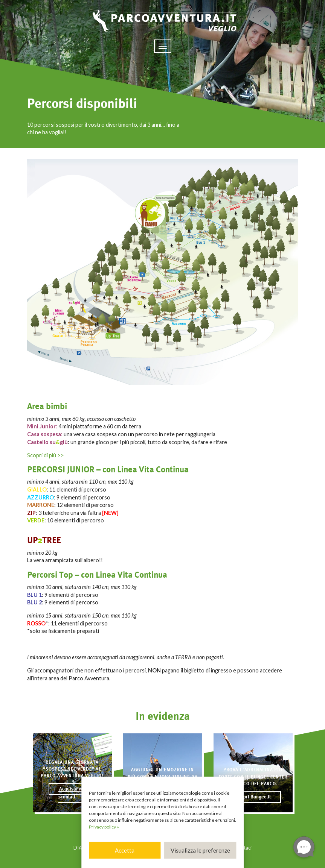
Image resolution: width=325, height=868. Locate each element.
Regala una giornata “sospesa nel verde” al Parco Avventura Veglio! (72, 769)
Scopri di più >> (46, 455)
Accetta (125, 850)
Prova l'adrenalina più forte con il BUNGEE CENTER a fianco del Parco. (253, 777)
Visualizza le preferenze (200, 850)
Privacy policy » (104, 827)
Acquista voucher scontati (77, 793)
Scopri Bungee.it (253, 797)
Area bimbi (47, 406)
